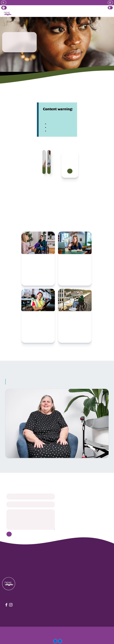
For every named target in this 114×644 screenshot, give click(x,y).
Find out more (70, 171)
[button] (110, 8)
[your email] (31, 504)
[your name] (31, 497)
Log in (110, 14)
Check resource (38, 281)
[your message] (31, 519)
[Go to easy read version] (58, 3)
